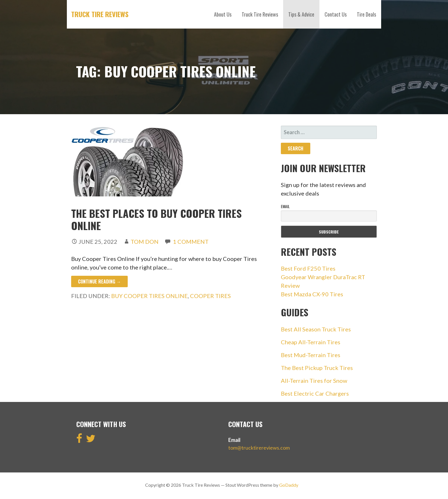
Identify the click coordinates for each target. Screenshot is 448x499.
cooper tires (210, 296)
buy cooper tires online (149, 296)
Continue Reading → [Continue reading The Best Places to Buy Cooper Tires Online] (99, 281)
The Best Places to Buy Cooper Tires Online (156, 219)
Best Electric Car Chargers (315, 393)
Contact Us (336, 14)
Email (285, 206)
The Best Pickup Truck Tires (317, 368)
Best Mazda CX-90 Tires (312, 294)
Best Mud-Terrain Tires (311, 355)
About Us (223, 14)
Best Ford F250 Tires (308, 268)
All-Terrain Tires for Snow (314, 381)
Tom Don (145, 242)
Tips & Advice (301, 14)
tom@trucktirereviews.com (259, 448)
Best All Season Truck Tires (316, 329)
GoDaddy (289, 485)
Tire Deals (366, 14)
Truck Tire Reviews (100, 14)
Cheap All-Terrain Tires (311, 342)
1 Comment (191, 242)
